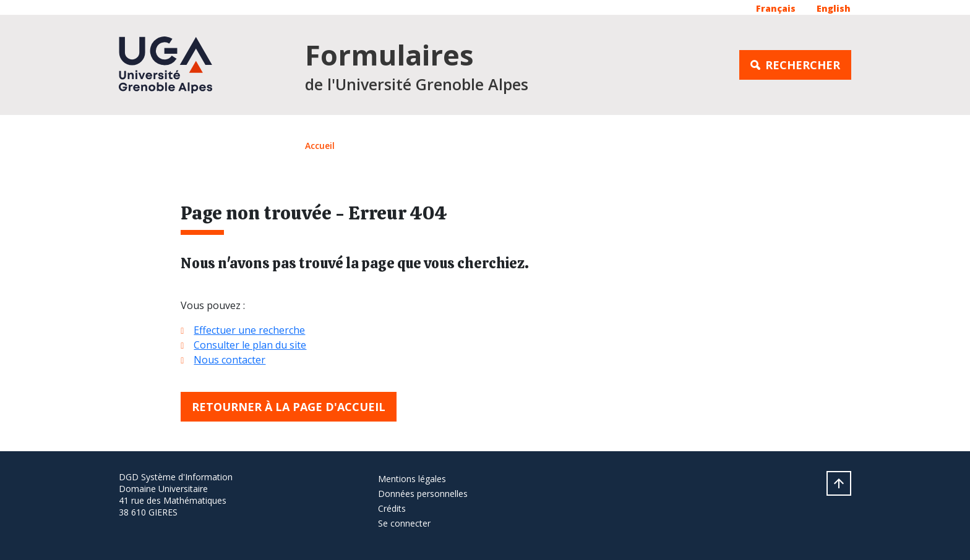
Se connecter (404, 523)
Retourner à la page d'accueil (289, 407)
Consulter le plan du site (250, 345)
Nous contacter (230, 360)
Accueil (320, 146)
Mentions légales (412, 479)
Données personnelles (423, 494)
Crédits (392, 508)
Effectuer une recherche (249, 330)
